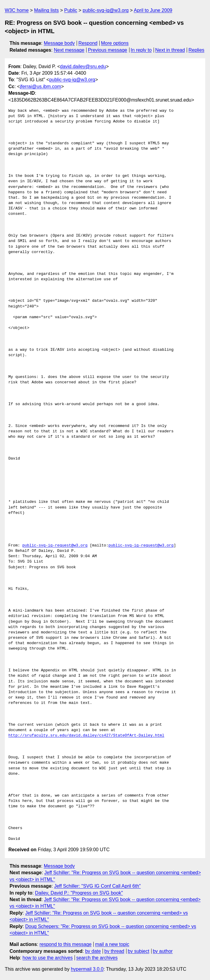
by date (93, 951)
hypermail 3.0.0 (87, 969)
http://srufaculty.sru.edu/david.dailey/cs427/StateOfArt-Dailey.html (86, 736)
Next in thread (170, 50)
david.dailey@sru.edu (83, 66)
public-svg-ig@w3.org (106, 10)
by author (163, 951)
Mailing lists (46, 10)
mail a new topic (112, 944)
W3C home (17, 10)
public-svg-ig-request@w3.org (55, 546)
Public (71, 10)
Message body (59, 43)
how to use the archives (48, 958)
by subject (138, 951)
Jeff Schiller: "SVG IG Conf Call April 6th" (97, 886)
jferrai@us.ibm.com (41, 86)
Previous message (108, 50)
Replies (196, 50)
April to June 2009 (153, 10)
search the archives (97, 958)
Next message (69, 50)
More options (115, 43)
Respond (88, 43)
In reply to (141, 50)
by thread (114, 951)
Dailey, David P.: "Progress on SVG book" (79, 893)
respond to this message (65, 944)
